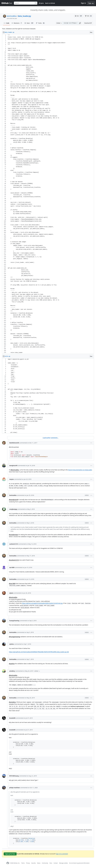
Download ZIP (88, 23)
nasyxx (11, 479)
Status (39, 863)
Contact (56, 863)
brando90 (12, 718)
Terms (23, 863)
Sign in (83, 3)
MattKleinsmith (14, 443)
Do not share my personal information (79, 863)
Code (7, 23)
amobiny (12, 671)
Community (45, 863)
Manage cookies (63, 863)
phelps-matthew (14, 788)
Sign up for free (10, 854)
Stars (29, 23)
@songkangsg (13, 535)
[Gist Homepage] (7, 3)
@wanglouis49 (14, 500)
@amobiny (12, 702)
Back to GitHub (50, 3)
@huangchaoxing (14, 637)
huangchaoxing (14, 621)
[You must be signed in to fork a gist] (89, 16)
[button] (80, 23)
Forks (40, 23)
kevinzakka (12, 16)
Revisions (17, 23)
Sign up (91, 3)
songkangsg (13, 509)
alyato (11, 593)
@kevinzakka (15, 470)
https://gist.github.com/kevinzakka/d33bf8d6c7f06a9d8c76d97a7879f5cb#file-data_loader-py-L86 (39, 652)
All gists (41, 3)
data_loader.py (24, 16)
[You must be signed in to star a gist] (79, 16)
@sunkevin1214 (14, 560)
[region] (48, 194)
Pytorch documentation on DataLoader (80, 470)
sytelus (12, 644)
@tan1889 (12, 584)
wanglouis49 (13, 465)
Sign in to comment (62, 854)
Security (34, 863)
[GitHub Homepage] (8, 863)
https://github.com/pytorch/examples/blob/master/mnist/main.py (42, 603)
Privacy (28, 863)
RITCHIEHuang (14, 776)
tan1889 (12, 567)
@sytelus (12, 664)
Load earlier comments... (51, 438)
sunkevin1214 (14, 544)
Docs (51, 863)
